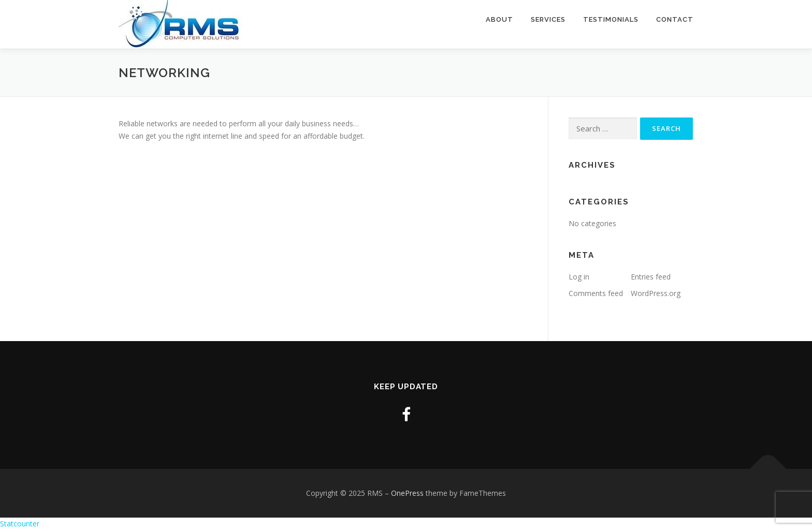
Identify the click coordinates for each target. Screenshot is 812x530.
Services (548, 19)
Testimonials (611, 19)
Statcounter (20, 524)
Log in (579, 277)
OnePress (407, 493)
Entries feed (651, 277)
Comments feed (596, 293)
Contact (675, 19)
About (499, 19)
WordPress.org (656, 293)
